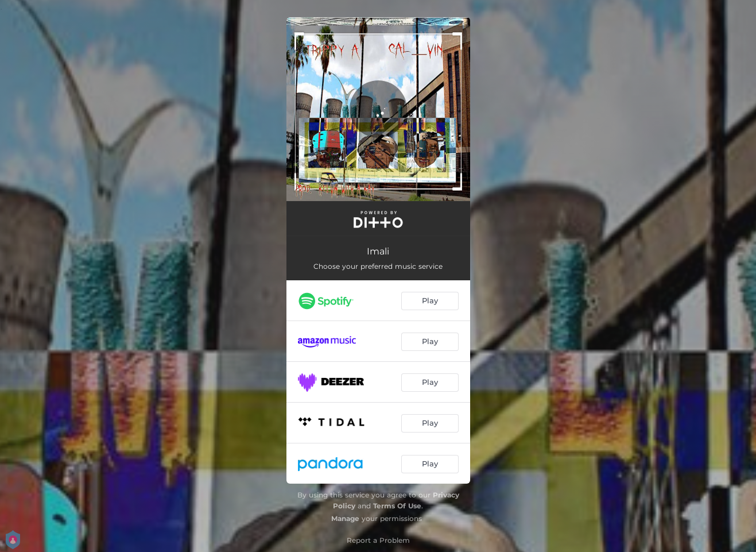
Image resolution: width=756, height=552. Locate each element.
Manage (345, 518)
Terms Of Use (397, 506)
